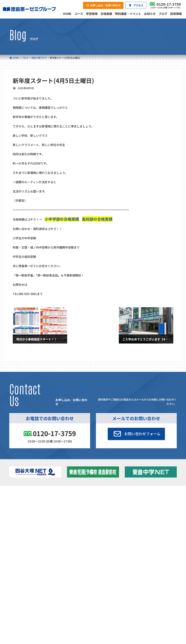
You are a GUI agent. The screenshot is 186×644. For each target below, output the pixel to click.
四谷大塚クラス (29, 514)
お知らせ (149, 504)
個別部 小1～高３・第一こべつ (111, 508)
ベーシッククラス (30, 519)
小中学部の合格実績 (62, 219)
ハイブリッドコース (71, 509)
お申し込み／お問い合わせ (159, 527)
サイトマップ (145, 551)
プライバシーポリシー (165, 551)
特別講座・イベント (155, 499)
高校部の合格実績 (97, 219)
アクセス (97, 527)
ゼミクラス (27, 509)
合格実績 (18, 527)
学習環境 (44, 527)
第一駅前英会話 (106, 519)
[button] (136, 434)
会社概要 (70, 527)
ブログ (148, 508)
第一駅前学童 (104, 514)
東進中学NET (69, 514)
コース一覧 (19, 494)
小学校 (23, 499)
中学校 (62, 499)
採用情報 (123, 527)
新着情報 (143, 494)
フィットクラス (29, 505)
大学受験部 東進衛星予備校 (110, 500)
